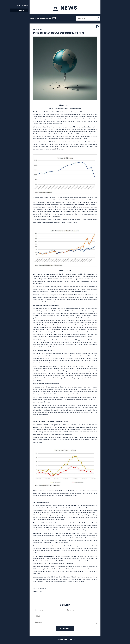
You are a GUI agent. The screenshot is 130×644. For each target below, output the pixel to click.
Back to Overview (67, 639)
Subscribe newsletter (40, 18)
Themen (21, 10)
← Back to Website (20, 6)
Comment (65, 629)
